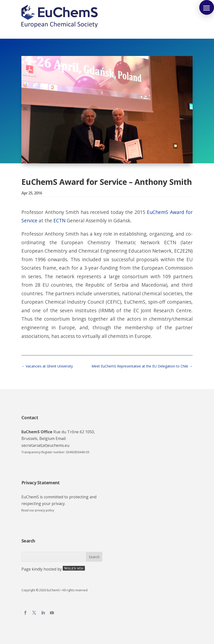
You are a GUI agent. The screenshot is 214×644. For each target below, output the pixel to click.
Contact (30, 418)
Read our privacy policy (38, 510)
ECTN (59, 220)
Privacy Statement (40, 483)
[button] (207, 7)
